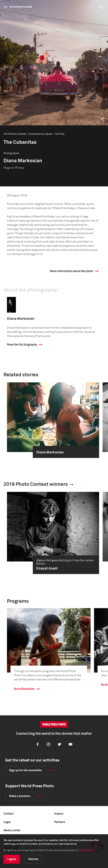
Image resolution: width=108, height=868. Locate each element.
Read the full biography (22, 345)
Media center (12, 830)
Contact (9, 814)
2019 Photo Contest (21, 7)
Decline (33, 859)
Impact (59, 814)
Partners (60, 822)
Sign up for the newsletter (25, 770)
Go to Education (24, 689)
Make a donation (20, 796)
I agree (12, 859)
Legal (7, 822)
